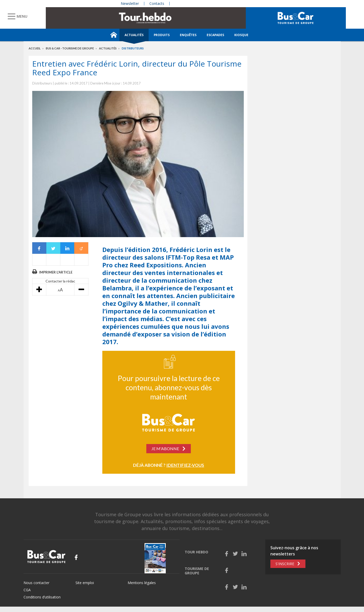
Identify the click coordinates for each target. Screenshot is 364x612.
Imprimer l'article (56, 272)
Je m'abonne (165, 449)
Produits (162, 35)
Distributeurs (133, 48)
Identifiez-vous (185, 465)
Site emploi (85, 583)
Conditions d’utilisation (42, 597)
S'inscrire (285, 564)
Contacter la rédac (60, 281)
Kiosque (241, 35)
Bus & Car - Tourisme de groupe (70, 48)
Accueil (35, 48)
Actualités (134, 35)
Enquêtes (188, 35)
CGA (27, 590)
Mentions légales (142, 583)
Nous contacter (36, 583)
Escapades (215, 35)
